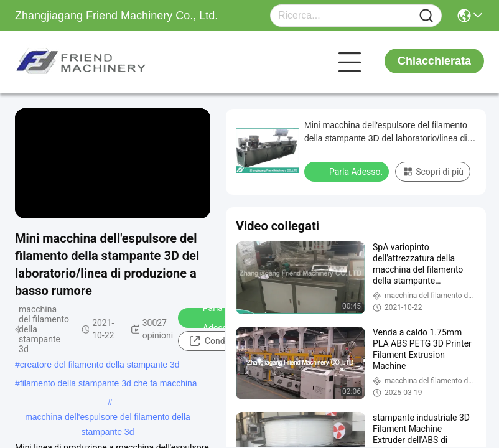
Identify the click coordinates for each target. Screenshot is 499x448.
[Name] (426, 16)
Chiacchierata (434, 61)
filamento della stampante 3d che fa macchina (109, 383)
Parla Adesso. (211, 318)
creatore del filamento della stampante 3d (100, 365)
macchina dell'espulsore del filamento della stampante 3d (108, 418)
